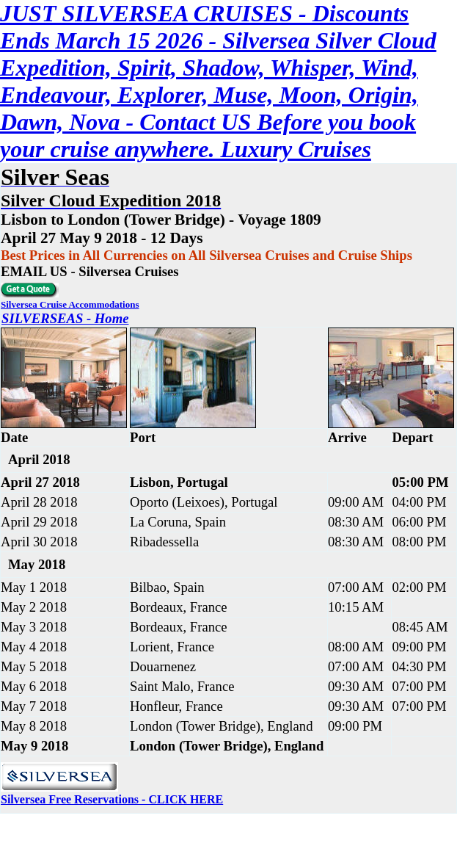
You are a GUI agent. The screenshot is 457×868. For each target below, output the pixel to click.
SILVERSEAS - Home (65, 318)
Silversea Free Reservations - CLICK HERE (112, 799)
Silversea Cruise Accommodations (70, 304)
